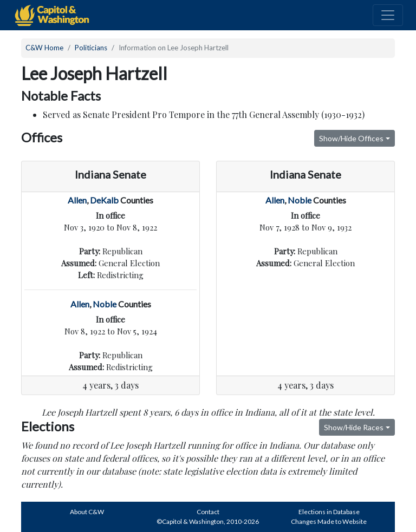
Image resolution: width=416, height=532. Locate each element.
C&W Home (44, 48)
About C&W (87, 512)
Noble (105, 304)
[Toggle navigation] (388, 15)
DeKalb (104, 200)
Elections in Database (329, 512)
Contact (208, 512)
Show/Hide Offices (351, 138)
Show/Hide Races (354, 427)
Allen (77, 200)
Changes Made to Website (329, 521)
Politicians (91, 48)
